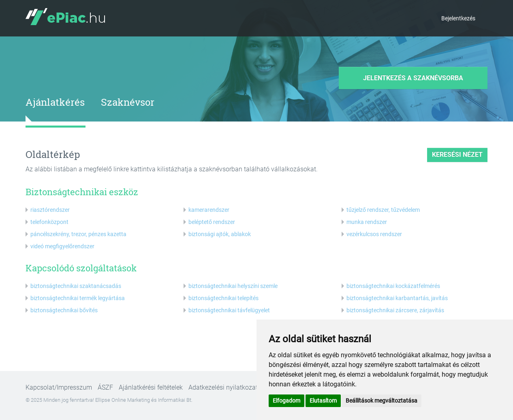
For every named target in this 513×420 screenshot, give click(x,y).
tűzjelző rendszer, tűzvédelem (383, 210)
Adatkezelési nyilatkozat (223, 387)
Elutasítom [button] (323, 401)
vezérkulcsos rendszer (374, 234)
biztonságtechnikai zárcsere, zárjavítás (395, 310)
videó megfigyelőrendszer (62, 246)
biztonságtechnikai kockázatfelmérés (393, 286)
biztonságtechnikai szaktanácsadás (76, 286)
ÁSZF (105, 387)
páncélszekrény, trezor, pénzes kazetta (78, 234)
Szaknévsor (128, 102)
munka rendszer (367, 222)
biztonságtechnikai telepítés (223, 298)
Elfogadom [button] (286, 401)
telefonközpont (49, 222)
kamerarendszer (209, 210)
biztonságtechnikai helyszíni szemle (233, 286)
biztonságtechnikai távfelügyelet (229, 310)
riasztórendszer (50, 210)
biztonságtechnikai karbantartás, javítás (397, 298)
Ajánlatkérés (55, 102)
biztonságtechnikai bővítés (64, 310)
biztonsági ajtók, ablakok (220, 234)
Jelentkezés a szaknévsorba (413, 78)
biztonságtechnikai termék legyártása (78, 298)
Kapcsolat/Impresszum (59, 387)
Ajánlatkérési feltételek (151, 387)
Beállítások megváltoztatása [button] (382, 401)
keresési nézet (457, 155)
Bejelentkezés (458, 18)
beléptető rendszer (212, 222)
